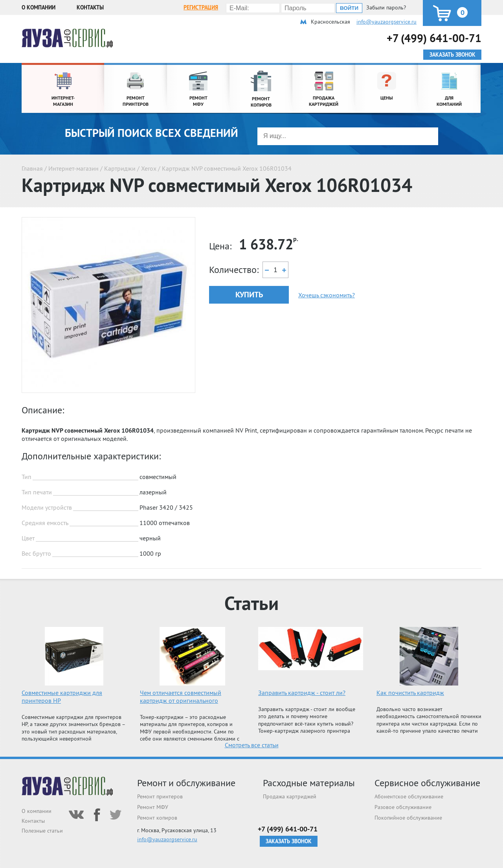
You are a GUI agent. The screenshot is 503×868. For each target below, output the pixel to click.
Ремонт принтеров (160, 796)
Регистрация (201, 7)
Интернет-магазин (73, 168)
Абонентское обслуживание (409, 796)
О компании (39, 7)
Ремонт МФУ (153, 807)
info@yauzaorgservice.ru (386, 22)
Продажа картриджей (290, 796)
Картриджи (120, 168)
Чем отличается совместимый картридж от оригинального (181, 697)
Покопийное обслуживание (408, 818)
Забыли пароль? (386, 7)
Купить (249, 295)
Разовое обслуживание (403, 807)
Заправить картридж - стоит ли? (302, 693)
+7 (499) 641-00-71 (434, 38)
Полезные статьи (42, 831)
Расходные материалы (309, 783)
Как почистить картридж (410, 693)
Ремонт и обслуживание (186, 783)
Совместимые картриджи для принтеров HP (62, 697)
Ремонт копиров (157, 818)
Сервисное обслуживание (427, 783)
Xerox (149, 168)
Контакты (90, 7)
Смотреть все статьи (252, 745)
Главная (32, 168)
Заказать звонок (289, 841)
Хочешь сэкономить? (327, 295)
